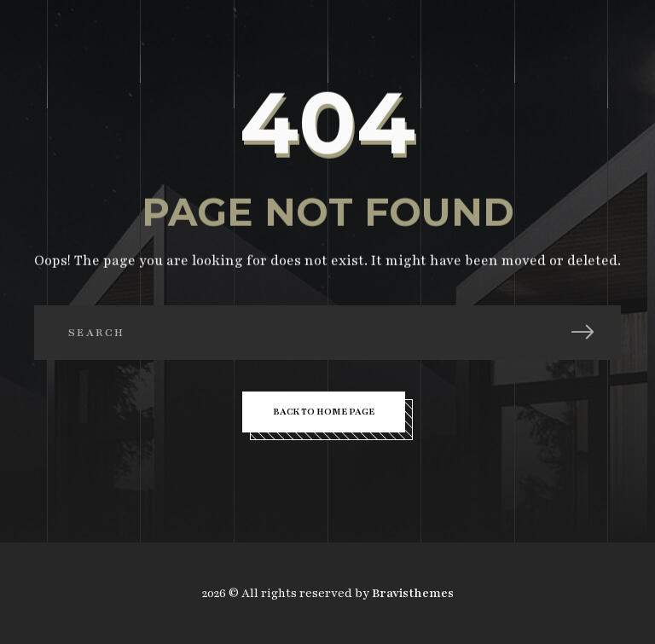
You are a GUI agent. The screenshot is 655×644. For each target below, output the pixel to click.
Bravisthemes (413, 593)
